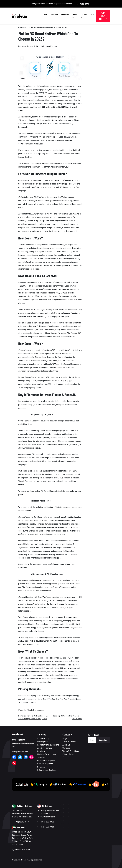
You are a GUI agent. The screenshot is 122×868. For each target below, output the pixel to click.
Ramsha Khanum (50, 46)
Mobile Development (36, 710)
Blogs (65, 739)
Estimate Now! (83, 4)
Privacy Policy (68, 754)
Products (65, 14)
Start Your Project (103, 16)
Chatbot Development (46, 761)
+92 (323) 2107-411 (22, 822)
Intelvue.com (23, 860)
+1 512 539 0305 (46, 822)
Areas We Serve (69, 742)
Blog (93, 14)
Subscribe (103, 740)
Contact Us (84, 16)
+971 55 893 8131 (21, 850)
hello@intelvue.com (20, 752)
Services (54, 14)
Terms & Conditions (71, 751)
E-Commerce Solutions (47, 770)
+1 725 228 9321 (46, 827)
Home (46, 14)
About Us (75, 16)
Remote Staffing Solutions (48, 745)
